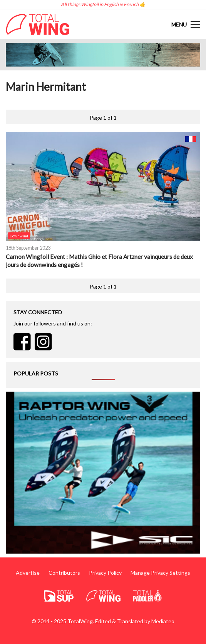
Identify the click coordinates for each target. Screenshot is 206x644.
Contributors (64, 573)
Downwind (19, 236)
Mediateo (163, 621)
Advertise (28, 573)
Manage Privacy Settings (160, 573)
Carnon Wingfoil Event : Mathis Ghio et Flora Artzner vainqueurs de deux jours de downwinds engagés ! (99, 261)
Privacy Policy (105, 573)
